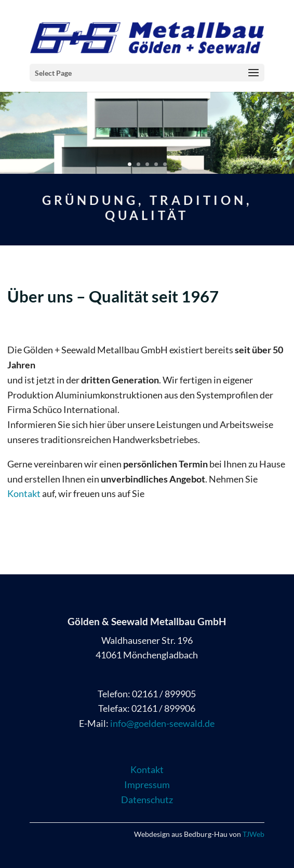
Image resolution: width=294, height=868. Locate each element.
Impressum (147, 784)
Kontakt (24, 493)
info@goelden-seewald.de (162, 723)
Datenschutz (147, 800)
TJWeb (253, 834)
